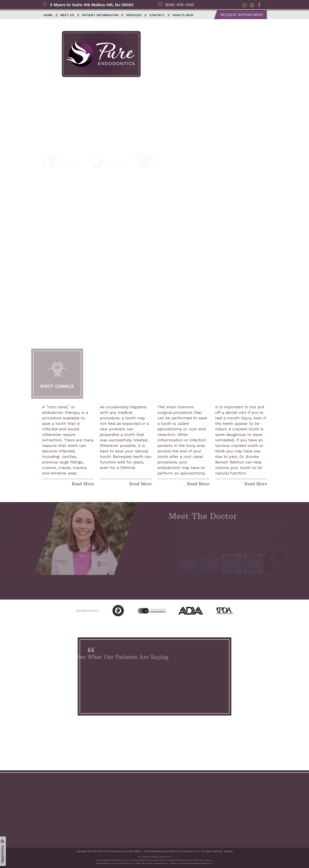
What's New (183, 15)
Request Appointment (242, 15)
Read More (83, 483)
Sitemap (228, 850)
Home (48, 15)
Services (134, 15)
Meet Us (67, 15)
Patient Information (100, 15)
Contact (157, 15)
